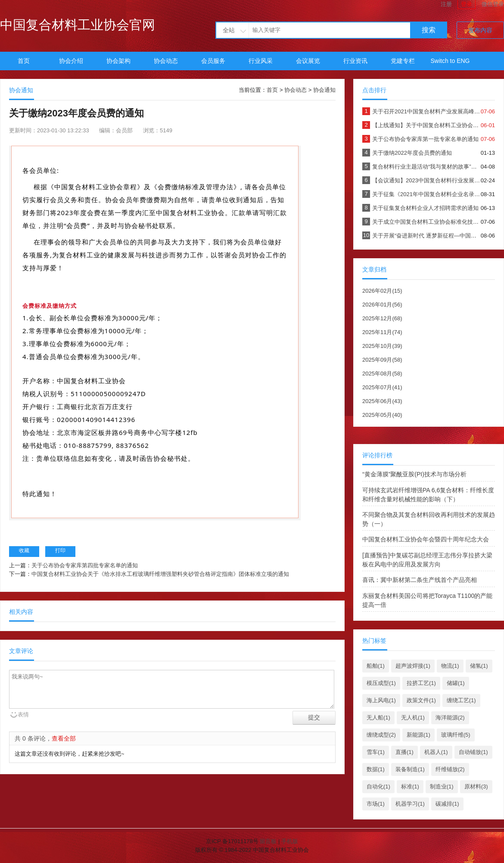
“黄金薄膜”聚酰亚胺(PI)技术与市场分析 (414, 474)
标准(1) (410, 786)
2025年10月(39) (382, 346)
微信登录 (493, 4)
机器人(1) (436, 752)
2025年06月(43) (382, 401)
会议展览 (308, 61)
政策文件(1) (421, 700)
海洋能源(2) (450, 718)
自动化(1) (378, 786)
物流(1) (450, 666)
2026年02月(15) (382, 291)
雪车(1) (376, 752)
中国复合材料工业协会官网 (78, 25)
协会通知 (324, 90)
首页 (24, 61)
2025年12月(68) (382, 318)
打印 (60, 550)
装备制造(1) (410, 769)
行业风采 (261, 61)
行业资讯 (355, 61)
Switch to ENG (450, 61)
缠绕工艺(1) (461, 700)
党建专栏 (403, 61)
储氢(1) (479, 666)
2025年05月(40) (382, 415)
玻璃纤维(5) (456, 735)
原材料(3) (476, 786)
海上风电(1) (381, 700)
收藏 (24, 550)
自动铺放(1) (473, 752)
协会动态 (166, 61)
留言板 (268, 841)
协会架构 (118, 61)
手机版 (290, 841)
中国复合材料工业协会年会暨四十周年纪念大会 (426, 539)
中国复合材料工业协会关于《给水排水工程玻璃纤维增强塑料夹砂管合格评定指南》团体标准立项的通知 (160, 574)
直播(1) (404, 752)
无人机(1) (413, 718)
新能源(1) (418, 735)
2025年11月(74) (382, 332)
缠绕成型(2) (381, 735)
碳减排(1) (447, 804)
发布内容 (480, 30)
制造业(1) (442, 786)
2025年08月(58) (382, 374)
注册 (446, 4)
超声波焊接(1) (413, 666)
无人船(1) (378, 718)
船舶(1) (376, 666)
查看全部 (64, 738)
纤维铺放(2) (450, 769)
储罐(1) (456, 683)
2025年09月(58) (382, 360)
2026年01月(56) (382, 305)
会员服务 (213, 61)
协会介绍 (71, 61)
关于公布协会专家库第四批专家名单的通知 (85, 565)
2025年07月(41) (382, 387)
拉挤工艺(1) (421, 683)
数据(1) (376, 769)
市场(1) (376, 804)
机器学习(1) (410, 804)
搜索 (429, 30)
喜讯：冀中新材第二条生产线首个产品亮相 (420, 580)
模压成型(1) (381, 683)
